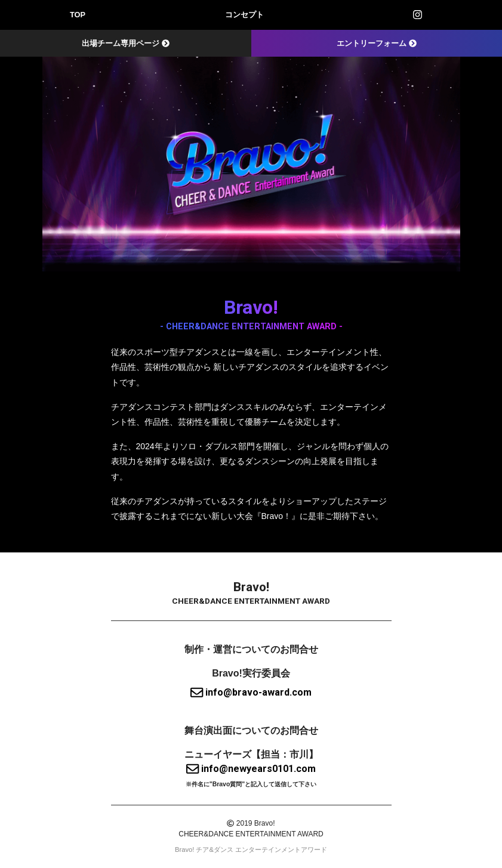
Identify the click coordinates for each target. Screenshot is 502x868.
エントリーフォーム (377, 43)
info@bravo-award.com (251, 692)
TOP (78, 15)
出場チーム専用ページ (126, 43)
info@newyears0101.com (251, 769)
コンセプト (244, 15)
